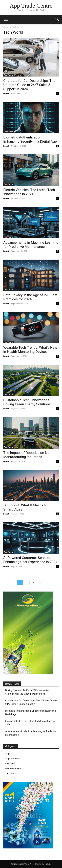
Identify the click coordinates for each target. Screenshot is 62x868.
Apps (8, 753)
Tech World (9, 75)
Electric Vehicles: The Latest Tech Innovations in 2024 (29, 192)
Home (6, 27)
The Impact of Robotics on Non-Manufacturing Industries (28, 455)
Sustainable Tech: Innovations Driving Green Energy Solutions (27, 402)
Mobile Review (13, 768)
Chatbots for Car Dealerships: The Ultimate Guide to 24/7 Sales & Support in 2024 (29, 85)
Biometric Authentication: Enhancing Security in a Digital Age (30, 139)
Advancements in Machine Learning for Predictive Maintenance (31, 245)
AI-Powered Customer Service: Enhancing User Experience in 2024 (30, 560)
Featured (10, 763)
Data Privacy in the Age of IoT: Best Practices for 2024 (30, 297)
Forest (6, 93)
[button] (6, 19)
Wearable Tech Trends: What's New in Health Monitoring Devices (30, 350)
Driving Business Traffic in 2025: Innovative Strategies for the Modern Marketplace (27, 692)
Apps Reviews (13, 758)
